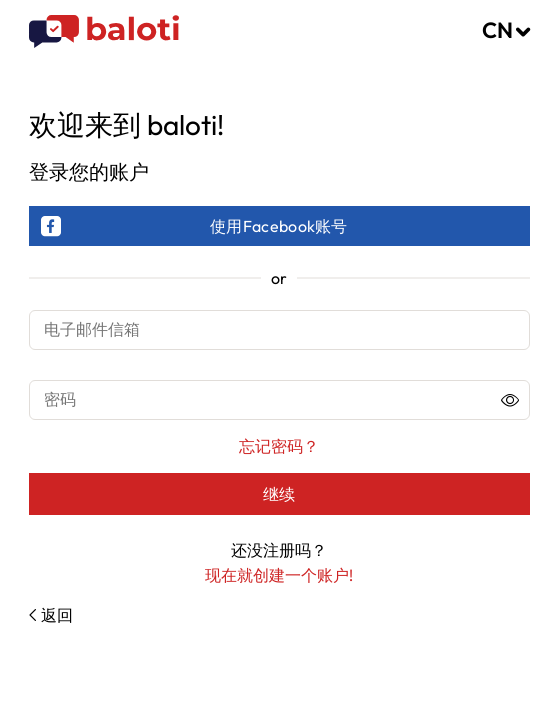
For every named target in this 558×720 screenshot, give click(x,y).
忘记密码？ (279, 446)
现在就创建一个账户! (279, 575)
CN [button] (497, 30)
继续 (279, 494)
